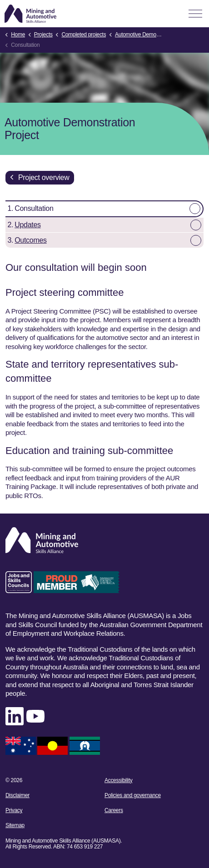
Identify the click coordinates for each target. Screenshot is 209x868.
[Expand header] (195, 14)
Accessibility (118, 780)
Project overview (40, 178)
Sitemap (15, 825)
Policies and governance (133, 795)
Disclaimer (17, 795)
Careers (114, 810)
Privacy (14, 810)
